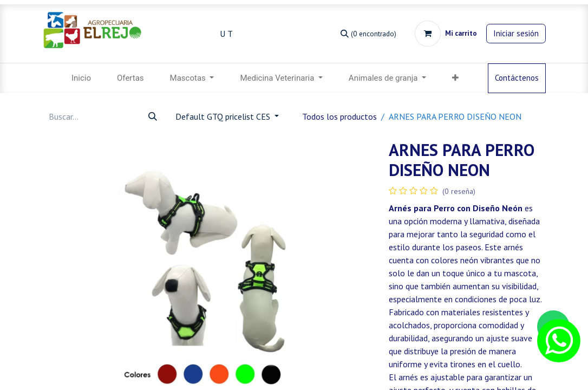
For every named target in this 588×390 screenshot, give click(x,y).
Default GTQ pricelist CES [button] (224, 116)
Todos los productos (339, 116)
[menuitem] (81, 78)
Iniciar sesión (516, 33)
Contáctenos (517, 78)
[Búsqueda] (368, 33)
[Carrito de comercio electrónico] (446, 34)
